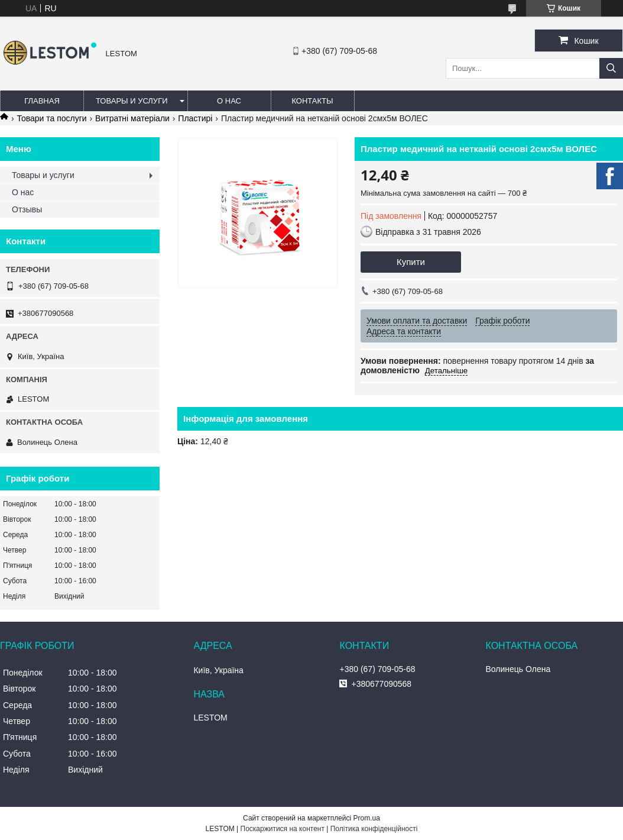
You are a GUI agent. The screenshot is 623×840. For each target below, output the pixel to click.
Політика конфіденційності (374, 829)
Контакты (312, 101)
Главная (42, 101)
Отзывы (27, 209)
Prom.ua (367, 818)
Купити (411, 262)
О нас (229, 101)
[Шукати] (611, 68)
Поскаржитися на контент (283, 829)
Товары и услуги (132, 101)
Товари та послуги (51, 118)
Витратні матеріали (132, 118)
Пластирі (195, 118)
